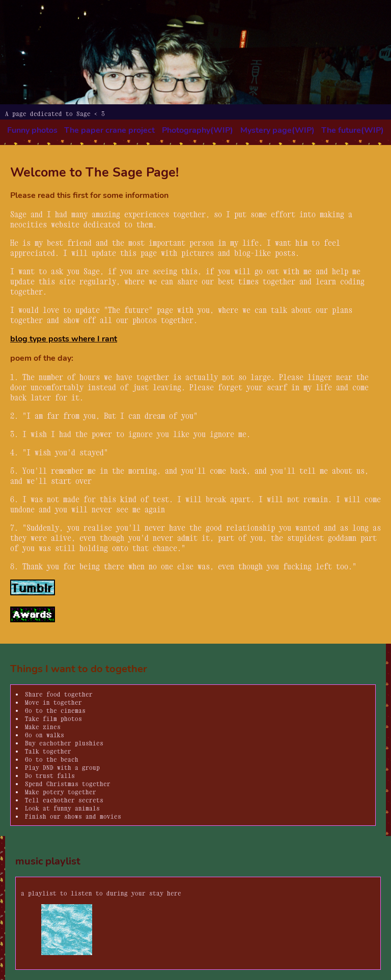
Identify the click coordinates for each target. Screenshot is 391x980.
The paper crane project (109, 130)
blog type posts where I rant (64, 339)
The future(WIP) (353, 130)
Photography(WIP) (198, 130)
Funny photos (32, 130)
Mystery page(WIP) (277, 130)
